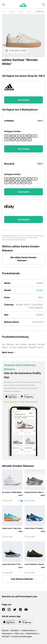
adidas (22, 11)
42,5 (12, 139)
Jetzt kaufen (24, 100)
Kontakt (6, 636)
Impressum (7, 633)
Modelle (15, 630)
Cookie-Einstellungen (22, 636)
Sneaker (13, 11)
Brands (5, 630)
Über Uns (19, 633)
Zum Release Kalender (24, 579)
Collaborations (28, 630)
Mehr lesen (9, 352)
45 (29, 139)
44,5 (24, 139)
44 (18, 139)
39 (18, 136)
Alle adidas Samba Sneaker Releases (23, 259)
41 (35, 136)
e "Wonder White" (40, 11)
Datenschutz (32, 633)
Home (5, 11)
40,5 (29, 136)
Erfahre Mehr (22, 240)
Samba (30, 11)
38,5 (12, 136)
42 (7, 139)
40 (24, 136)
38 (7, 136)
